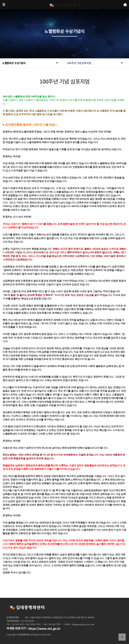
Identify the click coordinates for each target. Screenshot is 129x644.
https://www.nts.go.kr (44, 629)
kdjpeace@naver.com (83, 624)
